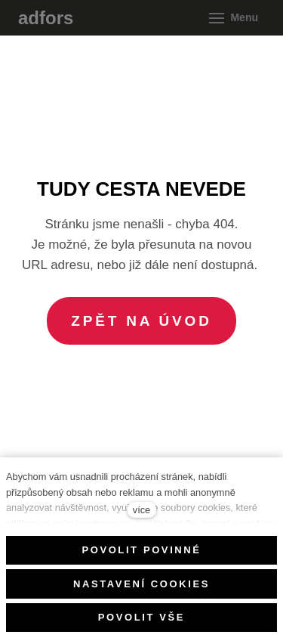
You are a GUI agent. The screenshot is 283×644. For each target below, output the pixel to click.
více (141, 510)
